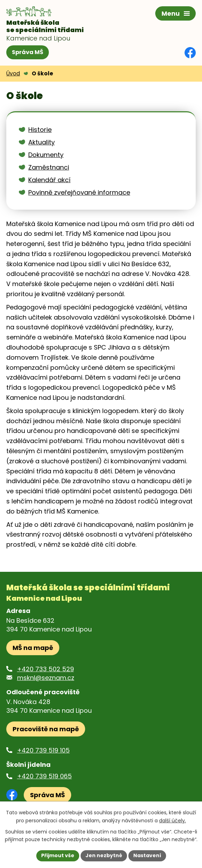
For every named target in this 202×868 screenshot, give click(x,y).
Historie (40, 130)
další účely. (173, 821)
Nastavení (147, 855)
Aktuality (42, 142)
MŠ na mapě (33, 648)
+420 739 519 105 (43, 750)
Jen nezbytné (104, 855)
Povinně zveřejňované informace (79, 192)
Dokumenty (46, 155)
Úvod (13, 73)
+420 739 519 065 (44, 776)
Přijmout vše (58, 855)
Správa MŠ (28, 52)
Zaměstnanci (49, 167)
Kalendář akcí (49, 180)
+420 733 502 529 (46, 669)
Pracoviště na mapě (46, 729)
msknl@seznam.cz (46, 678)
